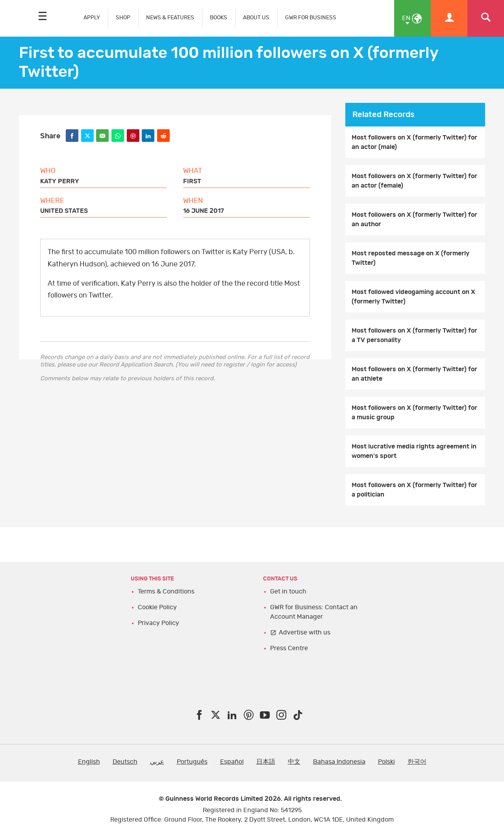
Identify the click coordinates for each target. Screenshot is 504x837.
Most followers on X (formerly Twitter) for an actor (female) (414, 181)
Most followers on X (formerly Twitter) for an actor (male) (414, 142)
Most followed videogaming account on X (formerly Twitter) (413, 297)
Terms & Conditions (166, 591)
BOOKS (219, 18)
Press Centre (289, 648)
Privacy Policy (158, 623)
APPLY (92, 18)
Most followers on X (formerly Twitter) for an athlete (414, 374)
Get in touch (288, 591)
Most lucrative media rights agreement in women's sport (414, 451)
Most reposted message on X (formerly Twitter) (410, 258)
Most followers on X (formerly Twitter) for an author (414, 219)
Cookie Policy (157, 607)
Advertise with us (305, 632)
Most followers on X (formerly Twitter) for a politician (414, 490)
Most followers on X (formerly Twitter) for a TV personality (414, 335)
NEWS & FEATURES (170, 18)
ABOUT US (256, 18)
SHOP (123, 18)
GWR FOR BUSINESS (311, 18)
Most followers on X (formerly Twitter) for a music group (414, 413)
